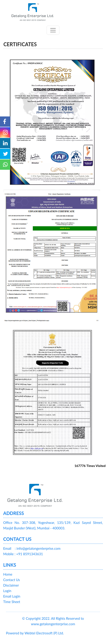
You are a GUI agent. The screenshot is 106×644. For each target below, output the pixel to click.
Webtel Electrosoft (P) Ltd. (44, 633)
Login (7, 591)
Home (8, 574)
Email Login (12, 596)
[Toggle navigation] (53, 30)
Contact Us (12, 580)
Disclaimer (11, 585)
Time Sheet (12, 602)
